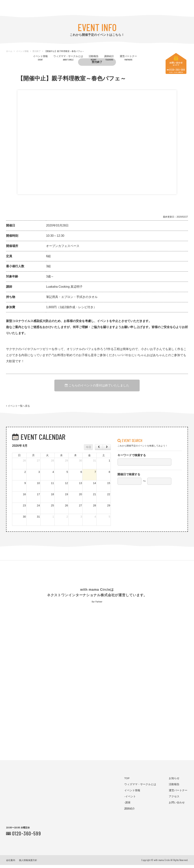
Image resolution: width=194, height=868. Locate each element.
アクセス (174, 799)
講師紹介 (109, 58)
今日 (88, 450)
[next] (107, 450)
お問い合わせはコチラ (176, 63)
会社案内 (11, 863)
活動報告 (94, 58)
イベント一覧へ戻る (18, 408)
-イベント (130, 799)
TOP (127, 781)
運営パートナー (128, 58)
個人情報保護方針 (28, 863)
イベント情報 (40, 58)
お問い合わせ (177, 806)
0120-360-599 (27, 836)
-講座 (127, 806)
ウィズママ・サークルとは (68, 58)
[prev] (99, 450)
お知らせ (174, 781)
